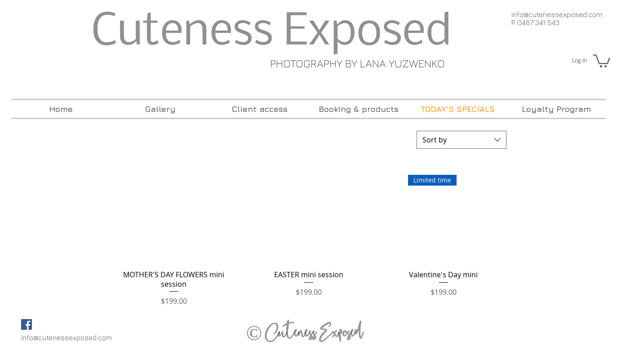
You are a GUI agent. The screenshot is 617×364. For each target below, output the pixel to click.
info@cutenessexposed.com (557, 14)
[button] (602, 60)
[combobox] (462, 140)
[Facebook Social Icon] (27, 324)
